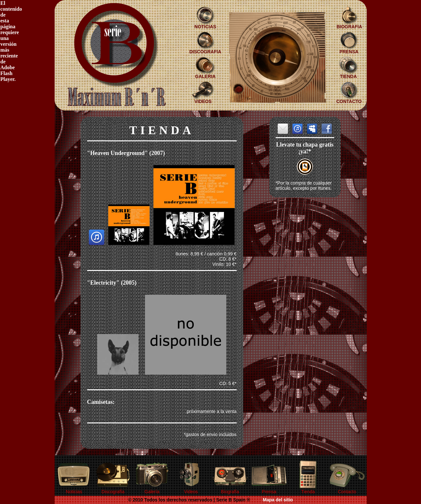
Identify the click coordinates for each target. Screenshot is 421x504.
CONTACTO (349, 101)
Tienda (308, 492)
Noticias (74, 492)
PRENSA (349, 52)
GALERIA (205, 76)
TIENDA (348, 76)
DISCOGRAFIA (205, 52)
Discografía (113, 492)
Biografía (230, 492)
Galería (152, 492)
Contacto (347, 492)
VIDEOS (203, 101)
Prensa (269, 492)
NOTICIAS (205, 27)
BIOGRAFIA (349, 27)
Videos (191, 492)
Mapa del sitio (278, 500)
